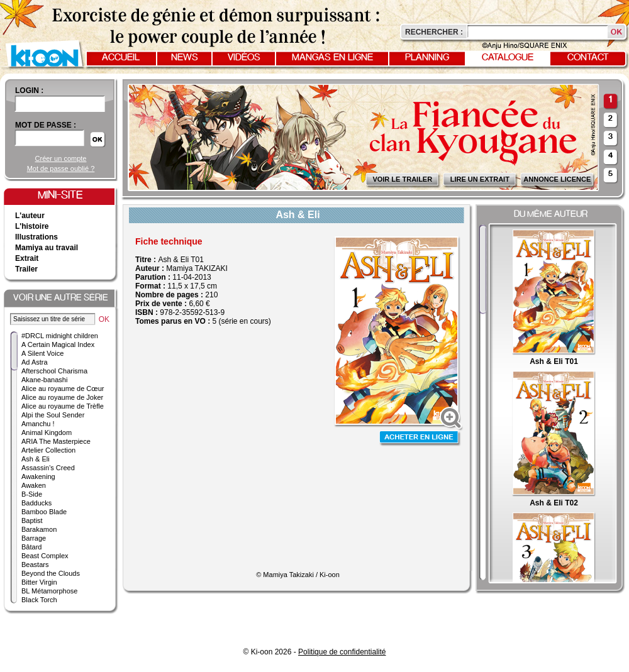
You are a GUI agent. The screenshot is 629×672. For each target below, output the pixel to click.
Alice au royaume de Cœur (63, 388)
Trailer (26, 269)
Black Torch (39, 600)
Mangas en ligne (332, 58)
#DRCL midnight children (60, 336)
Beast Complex (45, 556)
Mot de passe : (46, 125)
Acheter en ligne (420, 438)
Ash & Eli (36, 459)
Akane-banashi (44, 380)
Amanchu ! (38, 424)
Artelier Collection (48, 450)
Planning (427, 58)
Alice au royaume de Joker (62, 397)
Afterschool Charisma (54, 371)
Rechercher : (434, 32)
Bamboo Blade (44, 512)
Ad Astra (35, 362)
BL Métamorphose (49, 591)
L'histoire (32, 226)
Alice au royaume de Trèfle (63, 406)
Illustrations (36, 237)
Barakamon (39, 529)
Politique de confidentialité (342, 652)
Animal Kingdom (47, 432)
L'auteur (30, 216)
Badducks (36, 503)
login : (29, 91)
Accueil (121, 58)
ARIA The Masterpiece (56, 441)
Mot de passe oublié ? (61, 168)
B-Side (32, 494)
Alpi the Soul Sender (53, 415)
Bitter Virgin (39, 582)
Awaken (34, 485)
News (185, 58)
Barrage (34, 538)
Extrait (27, 258)
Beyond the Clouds (51, 573)
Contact (588, 58)
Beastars (35, 565)
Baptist (32, 521)
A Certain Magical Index (58, 344)
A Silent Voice (42, 353)
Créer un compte (61, 158)
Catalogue (508, 58)
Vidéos (244, 58)
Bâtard (31, 547)
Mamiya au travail (47, 248)
